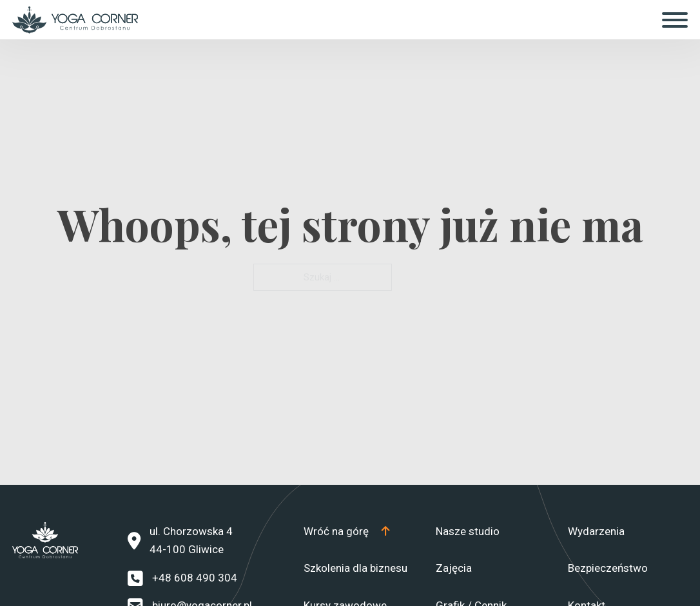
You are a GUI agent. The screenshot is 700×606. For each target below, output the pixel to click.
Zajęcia (454, 568)
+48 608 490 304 (195, 578)
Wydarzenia (596, 531)
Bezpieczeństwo (608, 568)
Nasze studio (468, 531)
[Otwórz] (675, 20)
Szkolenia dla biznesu (355, 568)
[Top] (346, 532)
